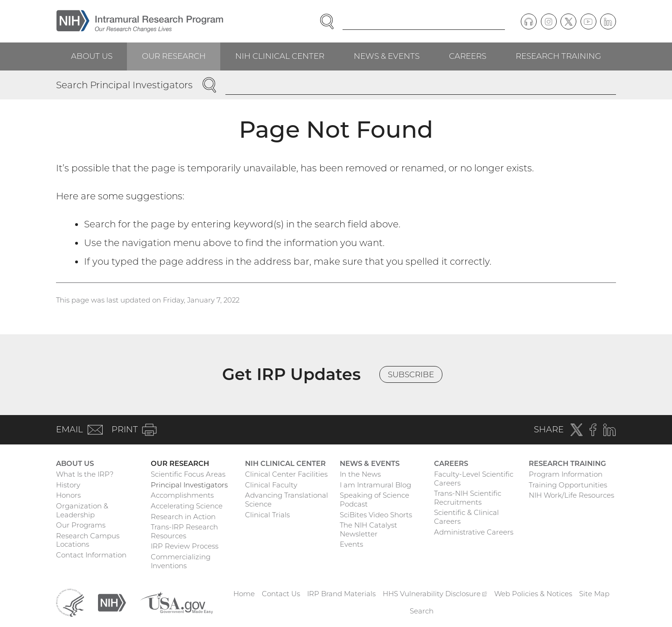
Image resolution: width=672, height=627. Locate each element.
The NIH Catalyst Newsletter (368, 529)
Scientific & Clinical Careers (466, 517)
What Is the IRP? (85, 474)
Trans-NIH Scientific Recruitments (468, 498)
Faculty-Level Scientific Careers (474, 479)
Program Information (566, 474)
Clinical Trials (267, 515)
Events (351, 544)
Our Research (174, 56)
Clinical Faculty (271, 485)
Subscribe (411, 374)
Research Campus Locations (88, 540)
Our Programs (81, 525)
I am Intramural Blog (375, 485)
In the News (360, 474)
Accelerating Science (187, 506)
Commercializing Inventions (181, 561)
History (68, 485)
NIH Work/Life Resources (571, 495)
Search (422, 611)
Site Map (594, 594)
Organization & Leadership (82, 510)
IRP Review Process (185, 546)
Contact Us (281, 594)
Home (244, 594)
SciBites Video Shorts (376, 515)
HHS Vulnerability (435, 594)
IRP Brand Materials (341, 594)
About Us (92, 56)
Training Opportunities (568, 485)
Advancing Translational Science (287, 500)
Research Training (558, 56)
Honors (68, 495)
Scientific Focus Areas (188, 474)
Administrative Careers (474, 532)
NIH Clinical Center (280, 56)
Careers (468, 56)
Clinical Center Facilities (286, 474)
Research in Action (183, 517)
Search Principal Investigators (124, 85)
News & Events (387, 56)
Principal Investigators (189, 485)
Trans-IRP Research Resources (184, 531)
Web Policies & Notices (533, 594)
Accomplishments (182, 495)
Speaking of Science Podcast (374, 500)
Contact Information (91, 555)
